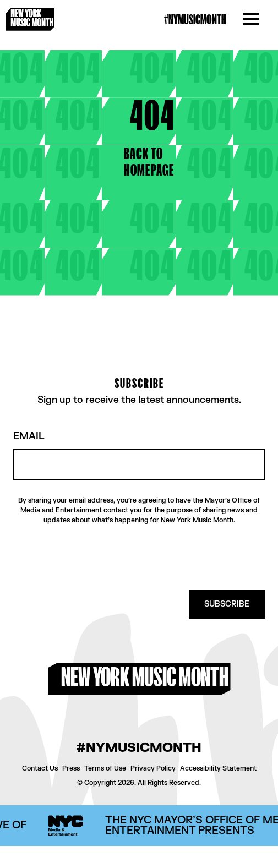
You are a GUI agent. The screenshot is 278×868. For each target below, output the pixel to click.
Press (71, 768)
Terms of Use (105, 768)
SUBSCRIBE (227, 604)
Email (29, 437)
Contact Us (40, 768)
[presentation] (181, 558)
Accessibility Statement (218, 768)
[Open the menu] (251, 20)
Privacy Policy (153, 768)
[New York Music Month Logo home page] (30, 20)
